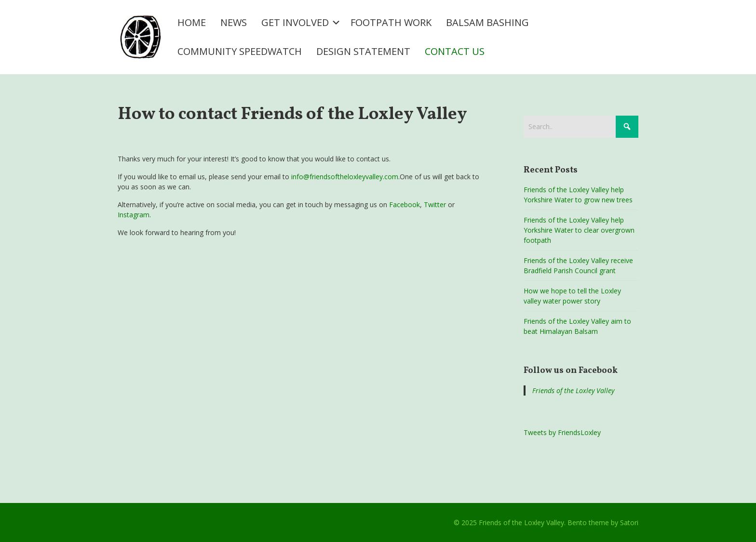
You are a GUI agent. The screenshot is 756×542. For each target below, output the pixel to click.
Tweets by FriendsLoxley (562, 432)
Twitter (435, 205)
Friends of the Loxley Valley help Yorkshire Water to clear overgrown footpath (579, 230)
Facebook (405, 205)
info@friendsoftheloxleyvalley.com (345, 177)
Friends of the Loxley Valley (573, 390)
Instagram (134, 215)
